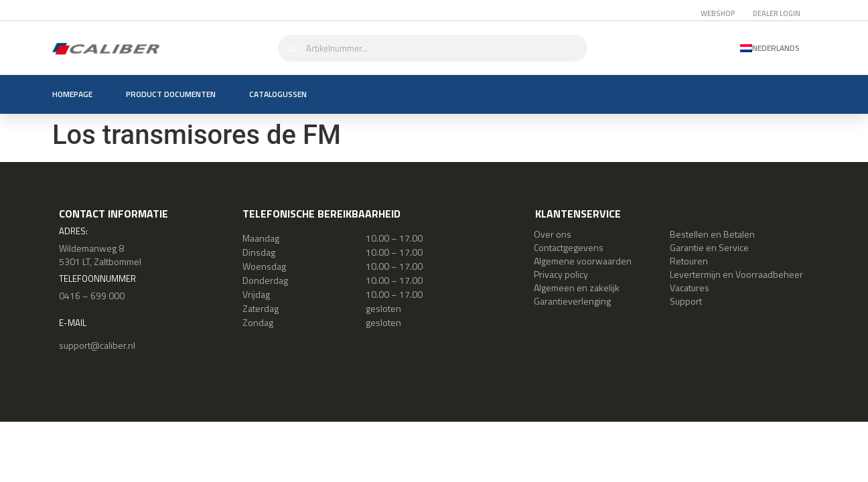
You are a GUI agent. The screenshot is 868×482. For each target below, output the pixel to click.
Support (686, 301)
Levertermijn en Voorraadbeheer (736, 274)
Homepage (72, 94)
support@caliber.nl (97, 345)
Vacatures (690, 288)
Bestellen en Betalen (712, 234)
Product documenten (171, 94)
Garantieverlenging (572, 301)
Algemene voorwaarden (583, 261)
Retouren (689, 261)
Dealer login (777, 13)
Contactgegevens (569, 247)
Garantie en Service (709, 247)
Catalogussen (278, 94)
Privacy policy (561, 274)
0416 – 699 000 (92, 296)
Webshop (718, 13)
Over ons (553, 234)
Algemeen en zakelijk (577, 288)
